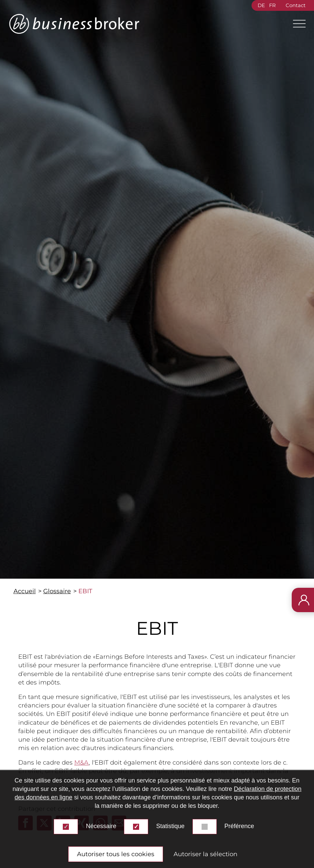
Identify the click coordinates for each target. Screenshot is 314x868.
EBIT (85, 591)
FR (272, 5)
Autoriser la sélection (205, 854)
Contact (296, 5)
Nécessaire (101, 826)
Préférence (239, 826)
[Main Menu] (296, 24)
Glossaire (57, 591)
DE (261, 5)
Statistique (170, 826)
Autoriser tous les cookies (116, 854)
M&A (82, 763)
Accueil (25, 591)
